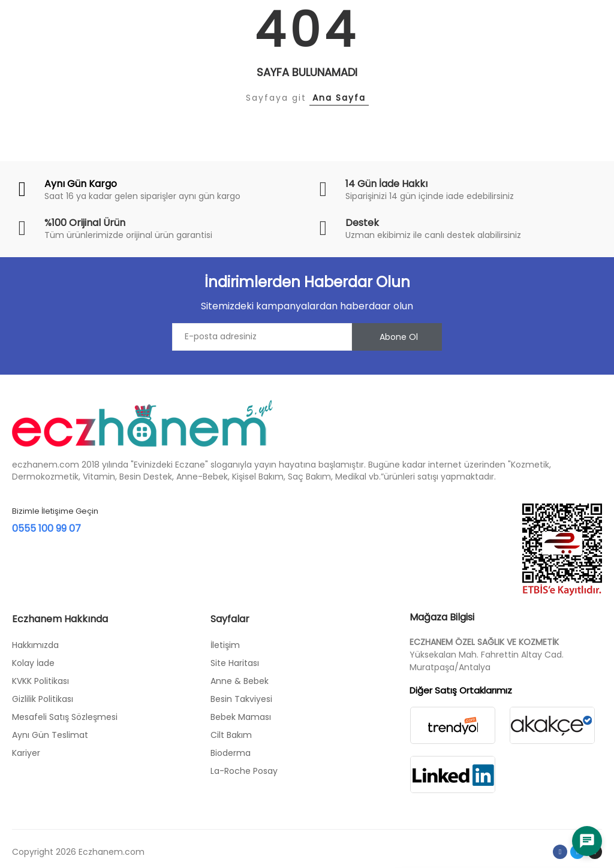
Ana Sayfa (339, 98)
